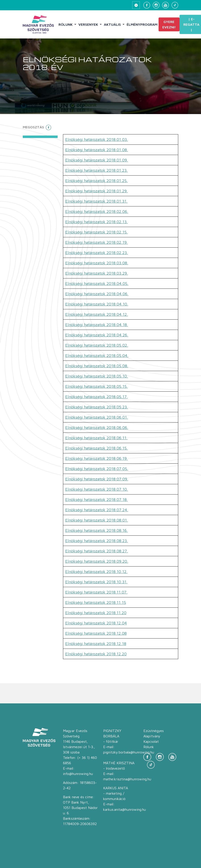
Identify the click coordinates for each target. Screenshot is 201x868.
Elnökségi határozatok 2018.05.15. (96, 386)
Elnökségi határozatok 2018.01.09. (97, 160)
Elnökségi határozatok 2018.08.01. (97, 520)
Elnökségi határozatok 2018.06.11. (96, 438)
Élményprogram (142, 24)
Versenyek (89, 24)
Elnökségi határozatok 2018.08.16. (96, 530)
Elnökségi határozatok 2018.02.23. (97, 253)
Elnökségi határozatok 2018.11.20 (96, 613)
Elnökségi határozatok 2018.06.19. (96, 458)
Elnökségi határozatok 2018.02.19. (96, 242)
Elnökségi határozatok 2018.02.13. (96, 222)
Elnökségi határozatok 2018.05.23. (97, 407)
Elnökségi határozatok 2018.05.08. (97, 366)
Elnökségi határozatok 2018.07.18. (96, 500)
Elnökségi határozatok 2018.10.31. (96, 582)
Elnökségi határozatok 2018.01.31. (96, 201)
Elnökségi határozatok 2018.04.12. (97, 314)
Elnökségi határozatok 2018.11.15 (96, 602)
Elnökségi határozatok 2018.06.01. (97, 417)
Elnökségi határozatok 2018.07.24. (97, 510)
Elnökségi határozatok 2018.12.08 (96, 633)
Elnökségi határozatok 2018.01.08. (97, 150)
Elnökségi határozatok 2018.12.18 (96, 644)
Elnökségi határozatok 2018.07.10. (97, 489)
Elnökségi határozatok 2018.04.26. (97, 335)
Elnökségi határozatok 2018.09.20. (97, 561)
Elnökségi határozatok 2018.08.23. (97, 541)
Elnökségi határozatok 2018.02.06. (97, 211)
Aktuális (113, 24)
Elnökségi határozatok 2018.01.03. (97, 139)
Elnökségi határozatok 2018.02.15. (96, 232)
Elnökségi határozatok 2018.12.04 (96, 623)
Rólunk (66, 24)
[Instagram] (156, 5)
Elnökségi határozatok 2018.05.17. (96, 397)
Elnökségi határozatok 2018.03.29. (97, 273)
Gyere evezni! (169, 24)
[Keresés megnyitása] (136, 5)
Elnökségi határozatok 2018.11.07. (96, 592)
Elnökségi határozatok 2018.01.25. (96, 181)
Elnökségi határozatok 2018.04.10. (97, 304)
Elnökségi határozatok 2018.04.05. (97, 283)
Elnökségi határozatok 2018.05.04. (97, 355)
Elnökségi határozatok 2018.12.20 (96, 654)
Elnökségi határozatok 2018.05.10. (97, 376)
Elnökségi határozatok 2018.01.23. (96, 170)
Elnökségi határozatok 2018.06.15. (96, 448)
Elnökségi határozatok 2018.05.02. (97, 345)
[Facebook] (147, 5)
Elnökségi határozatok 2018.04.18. (97, 325)
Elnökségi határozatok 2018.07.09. (97, 479)
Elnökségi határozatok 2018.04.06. (97, 294)
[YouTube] (165, 5)
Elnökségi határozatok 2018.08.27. (97, 551)
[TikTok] (175, 5)
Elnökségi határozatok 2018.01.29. (96, 191)
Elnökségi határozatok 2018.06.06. (97, 428)
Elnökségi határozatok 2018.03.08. (97, 263)
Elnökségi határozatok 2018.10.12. (96, 572)
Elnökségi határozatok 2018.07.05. (97, 469)
